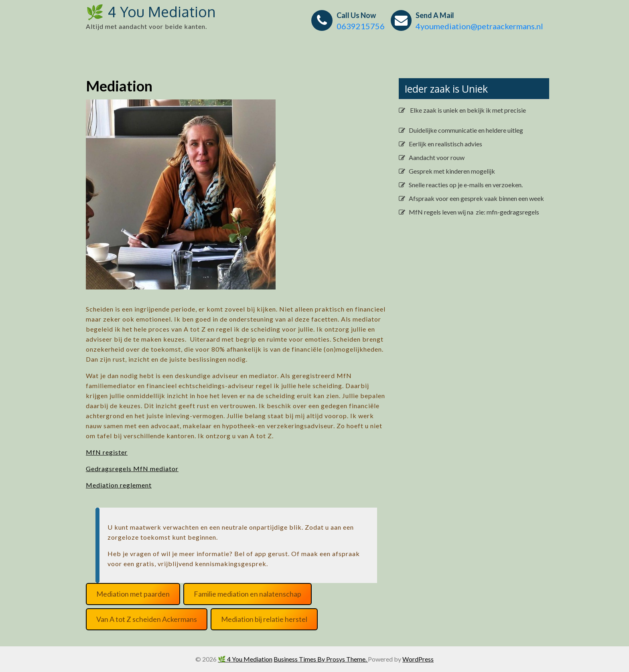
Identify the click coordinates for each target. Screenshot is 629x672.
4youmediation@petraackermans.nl (479, 26)
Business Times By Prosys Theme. (321, 659)
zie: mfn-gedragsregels (507, 212)
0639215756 (361, 26)
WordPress (418, 659)
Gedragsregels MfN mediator (132, 469)
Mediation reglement (119, 485)
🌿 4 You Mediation (151, 11)
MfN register (107, 452)
